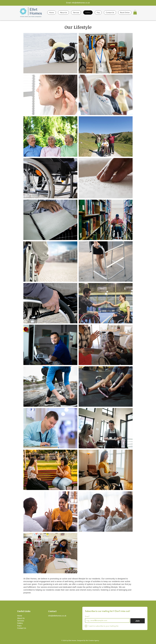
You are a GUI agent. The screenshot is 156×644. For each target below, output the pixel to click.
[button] (135, 12)
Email (87, 616)
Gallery (20, 623)
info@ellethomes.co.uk (81, 3)
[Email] (107, 620)
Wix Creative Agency (92, 640)
